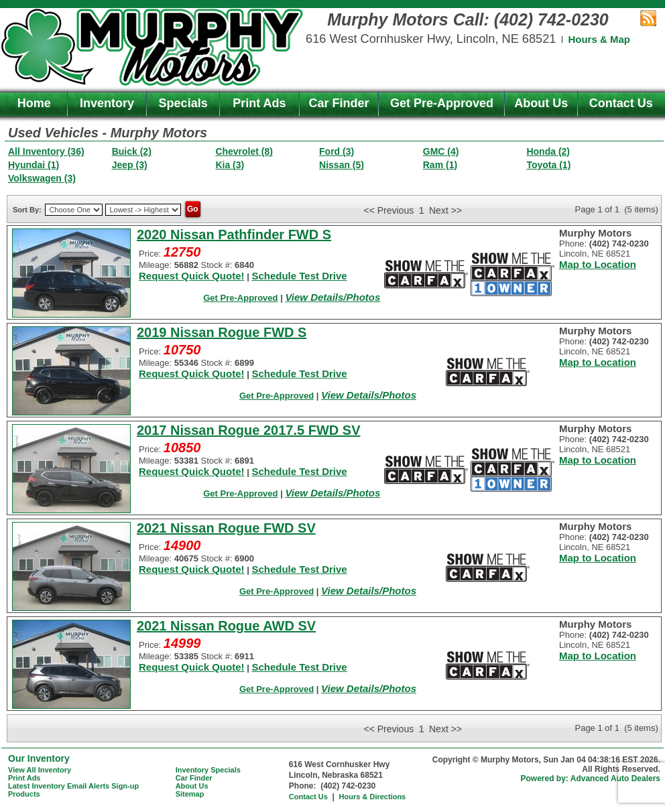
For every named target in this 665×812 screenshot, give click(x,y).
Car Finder (339, 103)
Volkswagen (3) (42, 178)
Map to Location (598, 264)
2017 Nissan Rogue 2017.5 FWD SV (248, 430)
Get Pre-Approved (442, 103)
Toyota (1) (548, 165)
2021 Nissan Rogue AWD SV (226, 626)
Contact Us (621, 103)
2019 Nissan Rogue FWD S (222, 332)
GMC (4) (441, 151)
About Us (541, 103)
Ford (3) (337, 151)
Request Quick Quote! (192, 276)
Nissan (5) (342, 165)
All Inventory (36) (46, 151)
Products (24, 794)
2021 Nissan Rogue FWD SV (226, 528)
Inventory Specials (208, 770)
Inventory (107, 103)
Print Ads (259, 103)
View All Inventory (40, 770)
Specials (183, 103)
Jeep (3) (130, 165)
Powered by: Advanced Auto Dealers (591, 779)
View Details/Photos (332, 297)
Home (34, 103)
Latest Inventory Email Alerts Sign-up (73, 786)
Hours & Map (599, 39)
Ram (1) (440, 165)
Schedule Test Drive (299, 276)
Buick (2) (132, 151)
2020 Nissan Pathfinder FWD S (234, 234)
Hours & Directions (373, 797)
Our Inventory (39, 758)
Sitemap (190, 794)
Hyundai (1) (34, 165)
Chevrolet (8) (244, 151)
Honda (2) (548, 151)
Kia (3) (230, 165)
